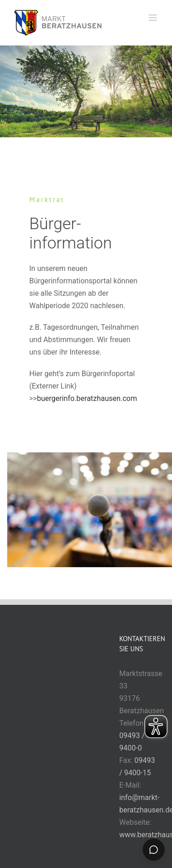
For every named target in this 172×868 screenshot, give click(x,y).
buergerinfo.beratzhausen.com (87, 398)
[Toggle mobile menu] (153, 18)
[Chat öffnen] (154, 850)
